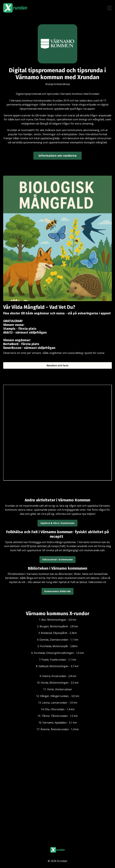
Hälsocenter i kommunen (58, 559)
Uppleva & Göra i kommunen (57, 523)
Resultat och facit (58, 365)
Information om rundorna (57, 156)
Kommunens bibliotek (58, 591)
